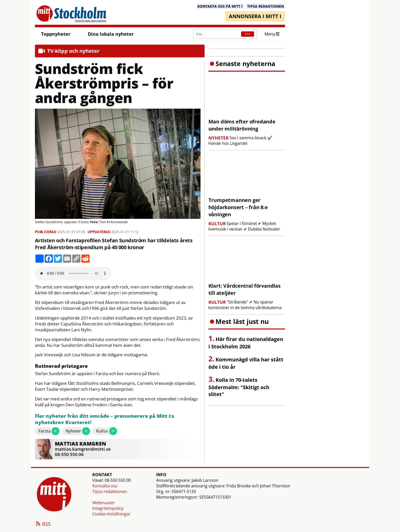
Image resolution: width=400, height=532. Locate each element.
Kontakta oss (105, 486)
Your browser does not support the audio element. (73, 273)
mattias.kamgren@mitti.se (83, 449)
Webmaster (104, 503)
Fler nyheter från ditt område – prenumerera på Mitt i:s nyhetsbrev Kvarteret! (105, 419)
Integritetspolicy (108, 508)
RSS (43, 524)
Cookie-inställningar (111, 514)
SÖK (247, 34)
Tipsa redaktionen (110, 491)
